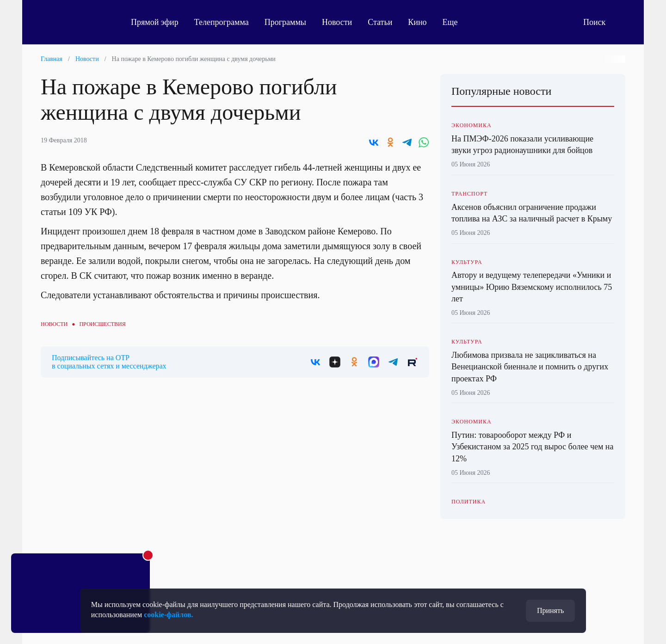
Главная (52, 59)
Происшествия (102, 324)
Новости (337, 22)
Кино (417, 22)
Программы (285, 22)
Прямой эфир (155, 22)
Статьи (380, 22)
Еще (455, 22)
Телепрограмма (222, 22)
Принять (550, 610)
